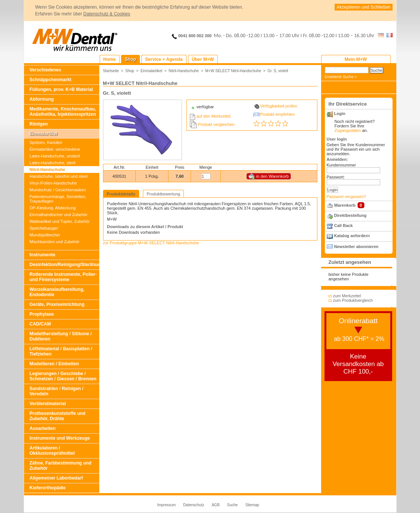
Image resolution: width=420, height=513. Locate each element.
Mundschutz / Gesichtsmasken (58, 190)
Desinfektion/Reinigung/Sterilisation (64, 265)
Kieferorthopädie (48, 488)
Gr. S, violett (278, 71)
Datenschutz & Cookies (107, 14)
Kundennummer (341, 165)
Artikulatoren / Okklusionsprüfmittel (52, 451)
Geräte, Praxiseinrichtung (57, 304)
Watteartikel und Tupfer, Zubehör (60, 221)
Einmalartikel (44, 134)
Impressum (166, 505)
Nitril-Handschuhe (48, 169)
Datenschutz (194, 505)
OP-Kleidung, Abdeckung (53, 208)
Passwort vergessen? (346, 197)
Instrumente (43, 255)
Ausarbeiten (43, 428)
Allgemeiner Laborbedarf (56, 478)
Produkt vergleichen (216, 124)
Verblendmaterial (48, 404)
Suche (232, 505)
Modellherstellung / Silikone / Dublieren (61, 336)
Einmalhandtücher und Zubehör (59, 215)
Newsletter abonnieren (356, 247)
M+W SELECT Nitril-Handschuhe (233, 71)
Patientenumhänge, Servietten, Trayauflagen (58, 199)
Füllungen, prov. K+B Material (61, 89)
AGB (216, 505)
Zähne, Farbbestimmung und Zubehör (61, 466)
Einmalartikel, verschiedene (55, 149)
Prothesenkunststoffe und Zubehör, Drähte (58, 416)
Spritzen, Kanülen (46, 142)
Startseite (111, 71)
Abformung (42, 99)
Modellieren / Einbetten (54, 364)
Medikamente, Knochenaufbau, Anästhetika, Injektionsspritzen (63, 112)
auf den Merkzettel (214, 116)
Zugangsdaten (348, 130)
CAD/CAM (40, 324)
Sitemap (252, 505)
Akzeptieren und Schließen (363, 7)
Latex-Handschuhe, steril (53, 163)
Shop (130, 71)
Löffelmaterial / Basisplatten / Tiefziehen (61, 351)
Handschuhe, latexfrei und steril (59, 176)
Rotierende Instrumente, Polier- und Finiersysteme (63, 277)
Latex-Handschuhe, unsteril (55, 156)
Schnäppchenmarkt (51, 80)
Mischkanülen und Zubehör (55, 242)
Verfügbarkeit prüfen (279, 106)
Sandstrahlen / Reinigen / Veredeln (57, 391)
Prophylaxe (42, 314)
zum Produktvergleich (353, 300)
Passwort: (336, 177)
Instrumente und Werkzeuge (60, 438)
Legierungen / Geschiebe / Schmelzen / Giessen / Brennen (63, 376)
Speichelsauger (44, 228)
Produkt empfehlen (277, 114)
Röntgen (39, 124)
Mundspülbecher (45, 235)
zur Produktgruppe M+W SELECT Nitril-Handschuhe (151, 243)
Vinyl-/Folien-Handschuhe (53, 183)
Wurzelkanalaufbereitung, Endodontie (57, 292)
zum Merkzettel (347, 296)
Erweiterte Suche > (341, 77)
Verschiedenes (45, 70)
